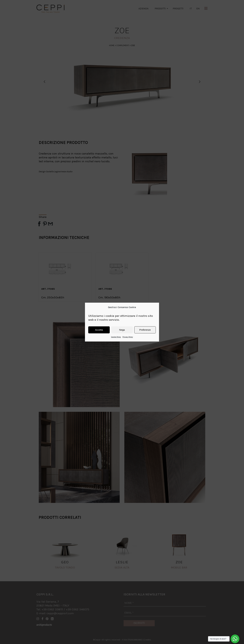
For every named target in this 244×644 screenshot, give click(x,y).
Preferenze (145, 330)
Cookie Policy (116, 337)
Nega (122, 330)
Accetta (99, 330)
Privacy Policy (128, 337)
